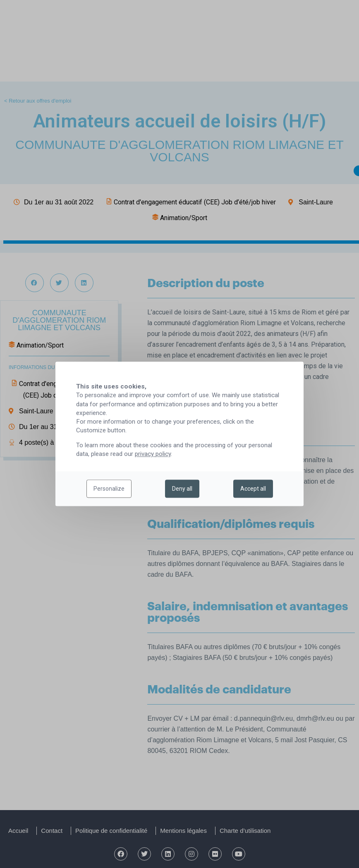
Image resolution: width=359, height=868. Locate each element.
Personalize (109, 489)
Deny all (182, 489)
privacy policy (153, 454)
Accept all (253, 489)
